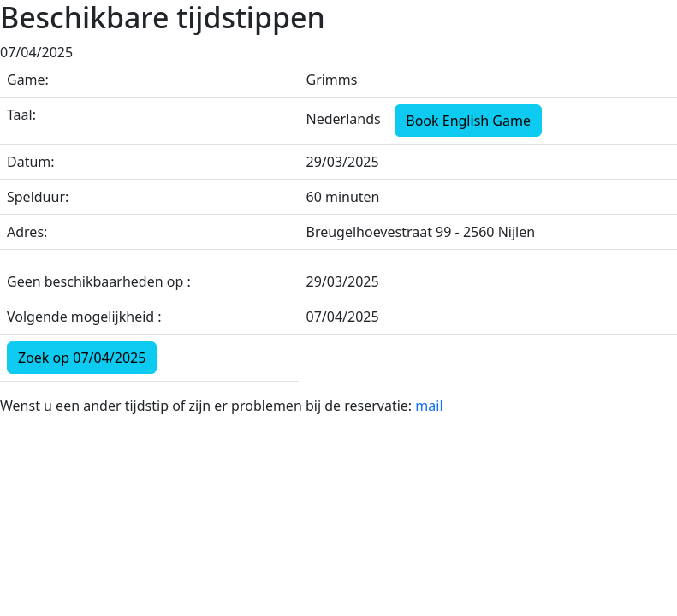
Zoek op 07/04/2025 (82, 358)
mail (429, 406)
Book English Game (468, 121)
